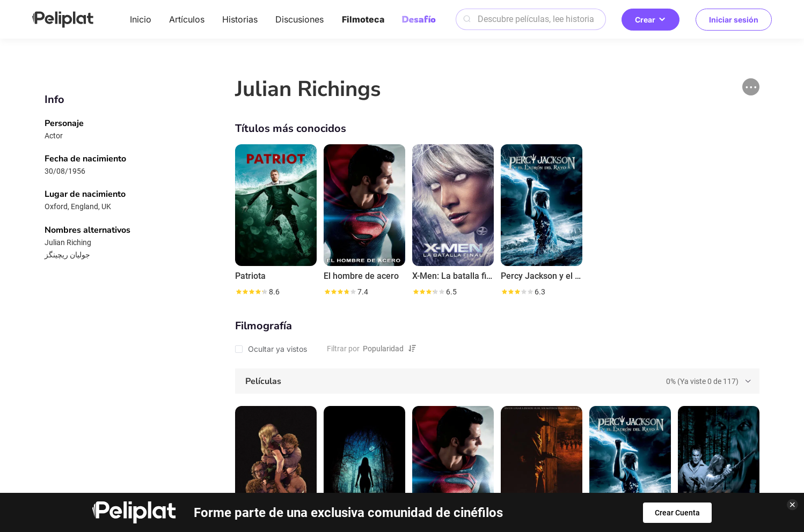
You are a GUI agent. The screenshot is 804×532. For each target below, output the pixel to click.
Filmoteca (363, 19)
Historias (240, 19)
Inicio (141, 19)
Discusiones (299, 19)
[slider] (251, 292)
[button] (751, 87)
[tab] (497, 381)
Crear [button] (650, 20)
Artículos (187, 19)
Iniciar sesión (734, 20)
